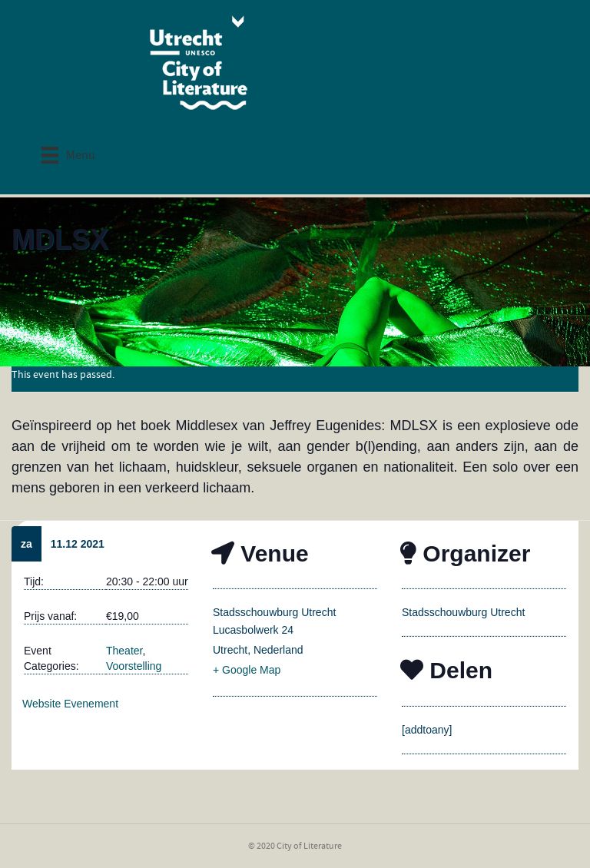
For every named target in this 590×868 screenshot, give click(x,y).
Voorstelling (134, 666)
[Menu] (68, 155)
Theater (124, 651)
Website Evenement (70, 704)
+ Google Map (247, 670)
